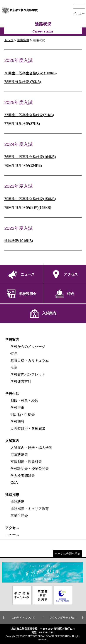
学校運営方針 (21, 381)
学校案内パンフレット (28, 374)
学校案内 (12, 340)
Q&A (14, 483)
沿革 (14, 367)
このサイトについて (23, 618)
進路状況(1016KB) (19, 241)
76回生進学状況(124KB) (23, 166)
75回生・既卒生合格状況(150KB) (30, 199)
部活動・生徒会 (23, 415)
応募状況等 (19, 455)
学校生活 (12, 394)
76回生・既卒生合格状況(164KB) (30, 157)
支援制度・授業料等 (26, 462)
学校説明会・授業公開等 (30, 469)
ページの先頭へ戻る (68, 554)
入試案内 (12, 441)
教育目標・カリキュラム (30, 360)
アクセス (12, 528)
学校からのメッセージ (28, 347)
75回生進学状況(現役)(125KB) (28, 208)
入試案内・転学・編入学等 (31, 448)
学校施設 (17, 422)
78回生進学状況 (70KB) (23, 82)
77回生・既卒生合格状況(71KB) (29, 115)
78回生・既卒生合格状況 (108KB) (31, 73)
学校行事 (17, 408)
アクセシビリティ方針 (63, 618)
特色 (14, 354)
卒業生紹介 (19, 516)
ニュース (12, 535)
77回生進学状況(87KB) (22, 124)
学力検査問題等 (23, 476)
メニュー (79, 13)
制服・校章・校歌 (24, 401)
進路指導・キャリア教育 (30, 509)
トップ (9, 40)
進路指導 (23, 40)
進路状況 (17, 502)
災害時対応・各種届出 (28, 428)
